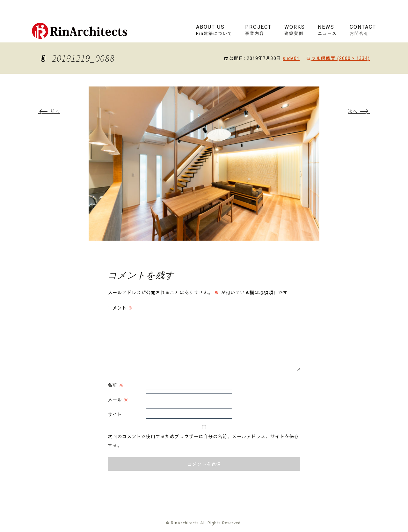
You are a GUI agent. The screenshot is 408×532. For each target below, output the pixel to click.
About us (214, 30)
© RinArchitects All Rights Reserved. (204, 523)
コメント (120, 308)
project (258, 30)
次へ (359, 111)
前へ (49, 111)
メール (118, 400)
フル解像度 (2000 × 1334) (341, 58)
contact (363, 30)
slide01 (291, 58)
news (327, 30)
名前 (116, 385)
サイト (115, 414)
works (295, 30)
